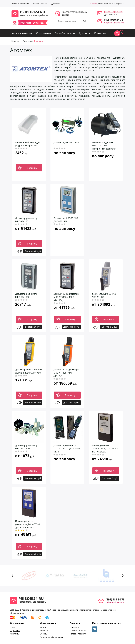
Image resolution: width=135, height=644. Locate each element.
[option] (29, 576)
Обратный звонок (114, 23)
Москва (93, 4)
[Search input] (70, 21)
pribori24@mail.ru (113, 11)
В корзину (32, 168)
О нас (13, 627)
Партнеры (15, 631)
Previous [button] (12, 576)
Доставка (56, 4)
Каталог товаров (22, 33)
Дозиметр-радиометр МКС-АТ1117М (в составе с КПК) (67, 448)
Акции (43, 627)
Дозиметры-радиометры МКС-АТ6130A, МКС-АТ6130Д (66, 297)
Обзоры (44, 634)
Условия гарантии (20, 4)
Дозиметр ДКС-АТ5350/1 (66, 142)
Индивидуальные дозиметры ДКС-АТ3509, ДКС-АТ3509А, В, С (28, 524)
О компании (43, 33)
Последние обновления (51, 637)
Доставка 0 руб (33, 251)
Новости (44, 631)
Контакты (100, 33)
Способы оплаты (40, 4)
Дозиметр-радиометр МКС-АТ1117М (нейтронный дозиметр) (104, 146)
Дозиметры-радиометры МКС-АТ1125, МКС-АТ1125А (66, 373)
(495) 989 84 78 (114, 20)
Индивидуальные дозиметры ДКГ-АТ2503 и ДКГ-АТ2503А (105, 448)
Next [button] (123, 576)
